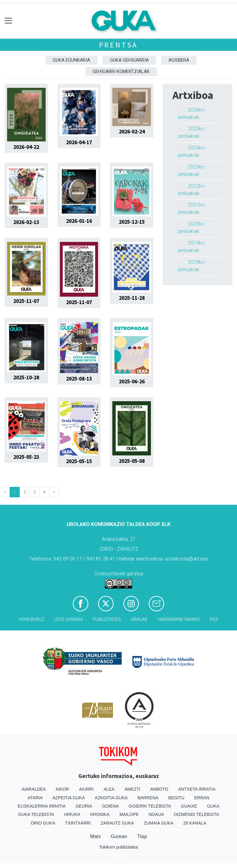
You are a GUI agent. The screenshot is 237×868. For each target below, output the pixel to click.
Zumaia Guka (159, 823)
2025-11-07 (26, 301)
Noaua (156, 814)
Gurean (119, 836)
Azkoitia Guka (111, 798)
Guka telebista (36, 814)
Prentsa (119, 45)
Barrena (148, 798)
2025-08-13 (79, 379)
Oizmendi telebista (196, 814)
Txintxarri (78, 823)
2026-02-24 (132, 132)
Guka (213, 806)
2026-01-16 (79, 221)
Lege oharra (69, 619)
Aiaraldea (34, 789)
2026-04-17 (79, 142)
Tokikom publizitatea (118, 847)
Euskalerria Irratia (42, 806)
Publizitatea (107, 619)
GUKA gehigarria (129, 60)
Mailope (129, 814)
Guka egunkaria (71, 60)
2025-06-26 (132, 381)
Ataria (35, 798)
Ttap (142, 836)
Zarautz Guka (117, 823)
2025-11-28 (132, 298)
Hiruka (72, 814)
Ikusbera (179, 60)
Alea (109, 789)
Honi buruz (32, 619)
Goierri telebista (150, 806)
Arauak (139, 619)
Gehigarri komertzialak (121, 71)
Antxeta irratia (197, 789)
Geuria (84, 806)
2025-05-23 (26, 457)
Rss (214, 619)
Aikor (62, 789)
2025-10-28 (26, 377)
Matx (96, 836)
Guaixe (189, 806)
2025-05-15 (79, 461)
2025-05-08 (132, 461)
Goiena (110, 806)
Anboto (159, 789)
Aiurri (86, 789)
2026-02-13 (26, 222)
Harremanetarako (179, 619)
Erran (202, 798)
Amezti (132, 789)
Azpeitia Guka (69, 798)
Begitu (176, 798)
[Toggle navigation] (8, 21)
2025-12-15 (132, 222)
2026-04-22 (26, 147)
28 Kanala (195, 823)
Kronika (100, 814)
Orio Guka (43, 823)
